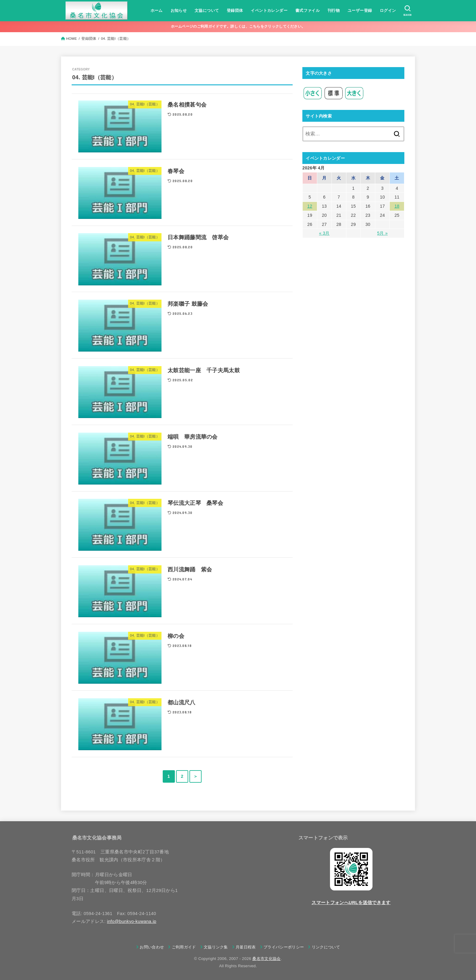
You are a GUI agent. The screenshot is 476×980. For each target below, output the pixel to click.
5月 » (382, 233)
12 (310, 206)
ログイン (388, 10)
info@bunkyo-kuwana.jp (132, 921)
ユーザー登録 (360, 10)
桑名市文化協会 (266, 959)
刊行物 (334, 10)
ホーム (157, 10)
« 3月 (324, 233)
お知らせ (179, 10)
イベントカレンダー (269, 10)
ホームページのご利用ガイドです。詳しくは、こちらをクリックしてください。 (238, 26)
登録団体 (235, 10)
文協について (207, 10)
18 (397, 206)
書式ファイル (308, 10)
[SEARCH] (408, 11)
